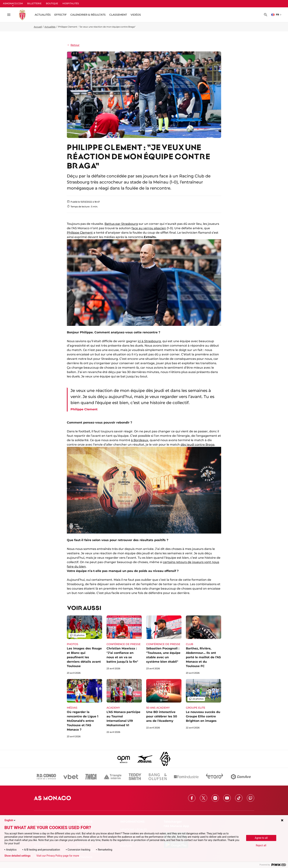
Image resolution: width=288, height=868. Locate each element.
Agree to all (261, 838)
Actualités (50, 27)
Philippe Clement (80, 233)
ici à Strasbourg (149, 341)
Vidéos (136, 15)
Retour (73, 45)
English (10, 820)
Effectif (61, 15)
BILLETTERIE (34, 3)
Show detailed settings (17, 856)
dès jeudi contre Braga (198, 445)
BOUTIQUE (52, 3)
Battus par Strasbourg (121, 224)
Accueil (38, 27)
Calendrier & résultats (88, 15)
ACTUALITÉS (43, 15)
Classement (118, 15)
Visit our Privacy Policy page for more (58, 856)
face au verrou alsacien (149, 228)
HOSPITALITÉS (71, 3)
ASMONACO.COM (13, 3)
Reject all (261, 845)
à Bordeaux (140, 440)
